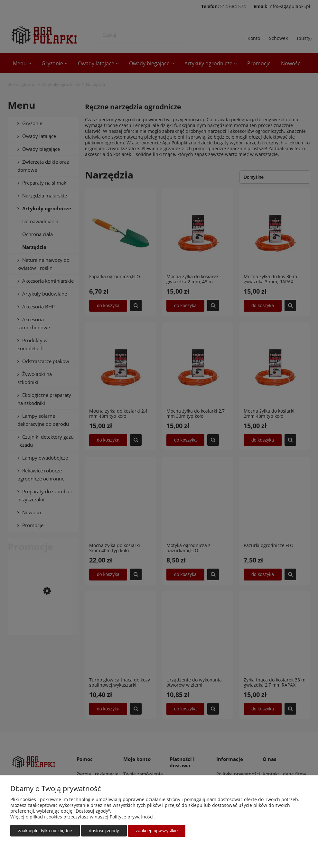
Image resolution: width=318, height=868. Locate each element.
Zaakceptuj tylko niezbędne (45, 831)
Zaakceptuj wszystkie (157, 831)
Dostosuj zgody (104, 831)
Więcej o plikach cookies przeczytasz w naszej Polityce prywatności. (83, 817)
